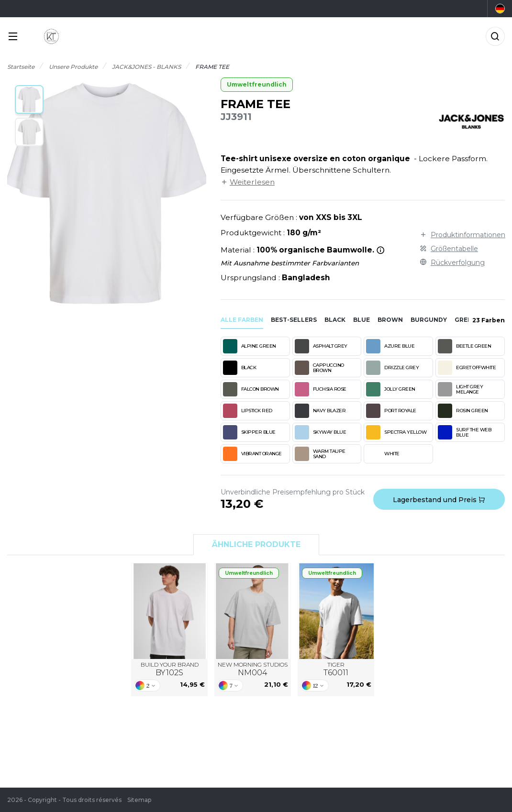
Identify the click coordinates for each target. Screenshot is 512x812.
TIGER (336, 669)
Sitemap (139, 800)
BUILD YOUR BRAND (170, 669)
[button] (29, 99)
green (465, 320)
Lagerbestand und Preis (439, 500)
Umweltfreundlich (257, 84)
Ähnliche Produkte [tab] (256, 544)
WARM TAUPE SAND (320, 454)
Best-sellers (294, 320)
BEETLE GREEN (464, 346)
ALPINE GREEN (250, 346)
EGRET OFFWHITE (467, 368)
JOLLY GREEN (391, 389)
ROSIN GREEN (463, 411)
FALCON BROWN (251, 389)
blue (362, 320)
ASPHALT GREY (321, 346)
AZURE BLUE (390, 346)
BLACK (240, 368)
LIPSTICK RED (248, 411)
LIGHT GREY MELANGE (460, 389)
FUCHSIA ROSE (321, 389)
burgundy (429, 320)
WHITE (383, 454)
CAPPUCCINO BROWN (319, 368)
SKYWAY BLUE (321, 432)
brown (390, 320)
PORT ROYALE (391, 411)
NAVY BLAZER (320, 411)
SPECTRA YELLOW (396, 432)
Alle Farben (242, 320)
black (335, 320)
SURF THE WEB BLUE (464, 432)
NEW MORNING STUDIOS (253, 669)
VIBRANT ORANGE (252, 454)
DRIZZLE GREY (392, 368)
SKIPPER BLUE (249, 432)
